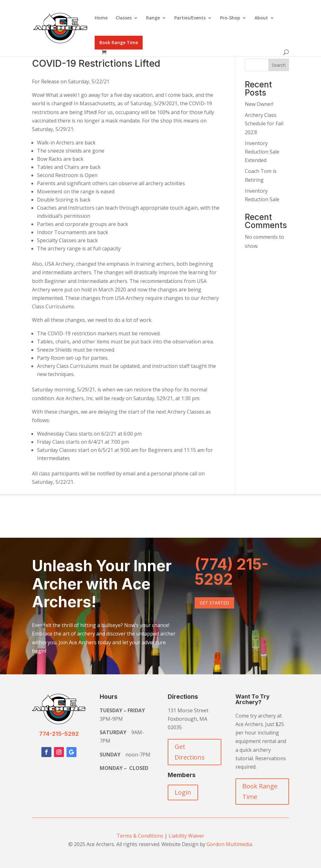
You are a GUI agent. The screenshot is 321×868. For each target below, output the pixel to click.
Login (183, 792)
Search (279, 65)
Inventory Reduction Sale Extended (262, 152)
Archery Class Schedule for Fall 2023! (264, 123)
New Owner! (259, 104)
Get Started (214, 603)
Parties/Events (190, 18)
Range (153, 18)
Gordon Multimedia (229, 844)
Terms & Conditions (140, 836)
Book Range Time (119, 42)
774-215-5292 (59, 734)
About (261, 18)
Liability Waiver (187, 836)
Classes (124, 18)
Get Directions (190, 752)
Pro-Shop (230, 18)
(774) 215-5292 (232, 572)
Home (101, 18)
